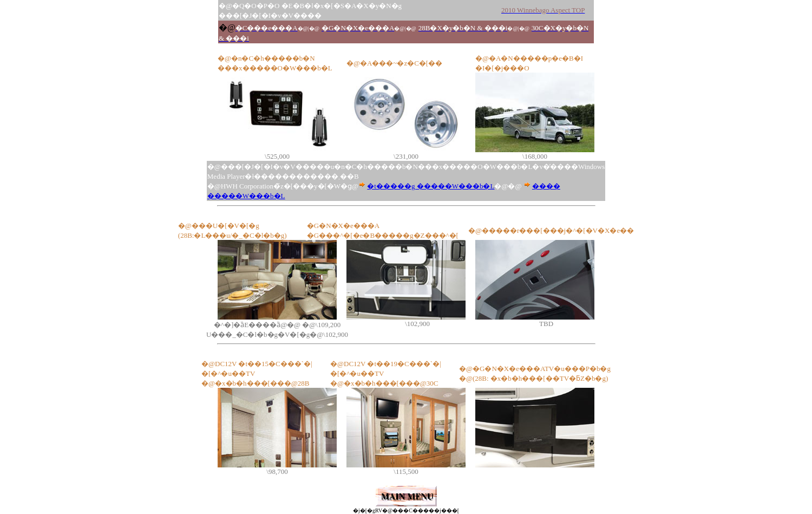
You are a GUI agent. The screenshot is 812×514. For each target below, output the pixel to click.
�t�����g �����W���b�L (431, 186)
